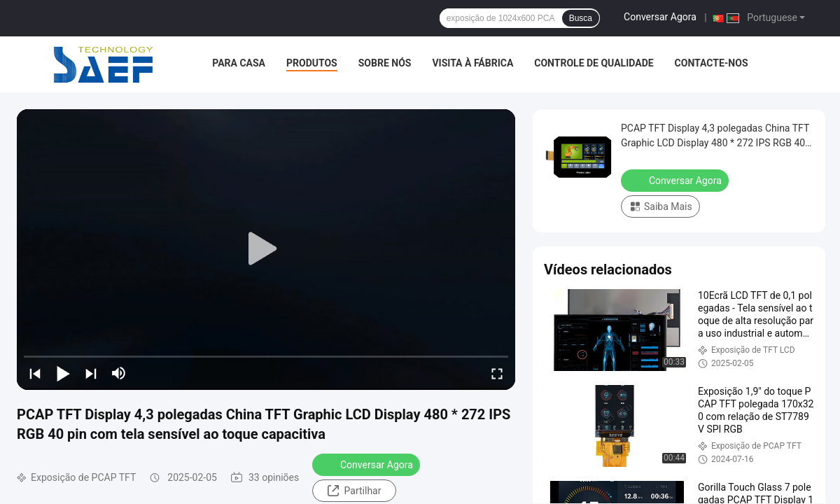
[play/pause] (63, 373)
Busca (581, 18)
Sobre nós (385, 63)
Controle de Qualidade (594, 63)
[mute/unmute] (119, 373)
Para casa (239, 63)
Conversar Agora (660, 17)
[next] (91, 373)
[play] (266, 249)
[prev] (35, 373)
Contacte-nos (712, 63)
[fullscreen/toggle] (497, 373)
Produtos (312, 63)
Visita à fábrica (472, 63)
